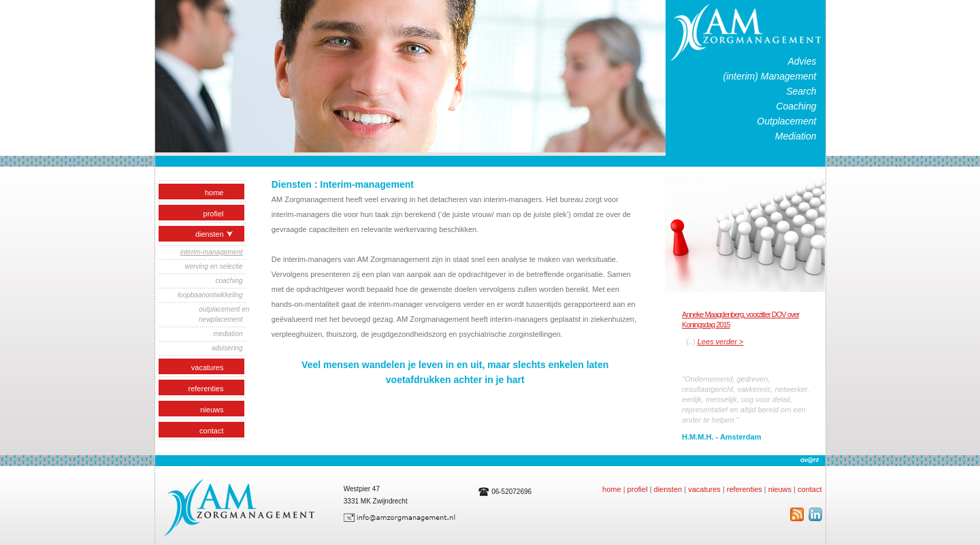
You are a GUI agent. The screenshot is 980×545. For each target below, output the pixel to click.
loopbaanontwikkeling (210, 295)
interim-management (212, 252)
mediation (228, 334)
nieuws (212, 410)
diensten (668, 489)
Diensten (216, 234)
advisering (227, 348)
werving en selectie (213, 266)
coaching (229, 281)
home (214, 193)
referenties (206, 389)
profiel (214, 214)
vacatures (208, 367)
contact (211, 431)
